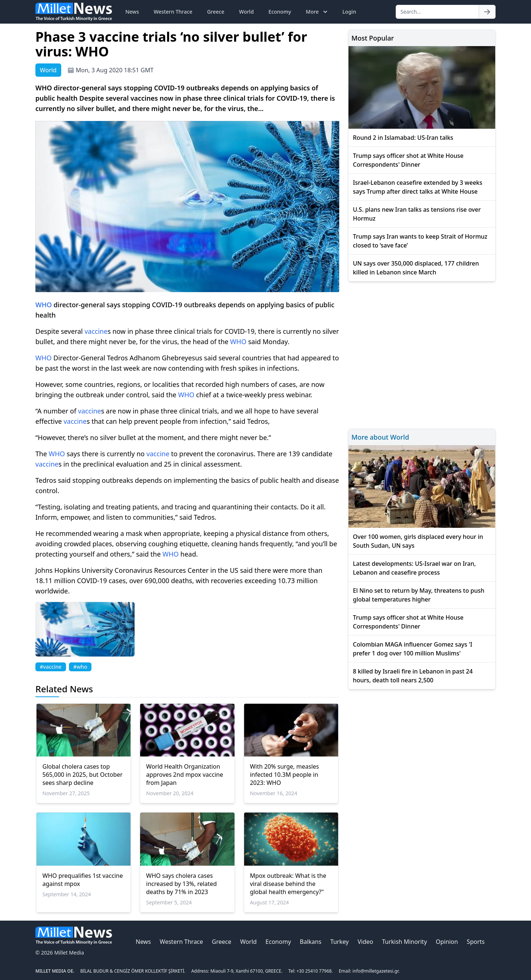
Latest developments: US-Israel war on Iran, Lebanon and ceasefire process (414, 568)
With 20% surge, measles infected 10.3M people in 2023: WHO (284, 775)
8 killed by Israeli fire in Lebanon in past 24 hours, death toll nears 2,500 (413, 676)
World (246, 12)
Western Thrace (173, 12)
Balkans (311, 942)
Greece (216, 12)
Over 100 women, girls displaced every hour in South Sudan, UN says (418, 541)
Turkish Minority (405, 942)
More (317, 12)
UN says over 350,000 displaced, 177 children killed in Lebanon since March (416, 268)
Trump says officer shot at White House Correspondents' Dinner (408, 160)
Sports (476, 942)
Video (365, 942)
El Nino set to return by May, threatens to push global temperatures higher (419, 595)
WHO (44, 305)
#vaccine (51, 667)
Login (349, 12)
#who (80, 667)
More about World (380, 437)
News (132, 12)
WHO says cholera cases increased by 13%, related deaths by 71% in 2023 (181, 884)
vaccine (96, 331)
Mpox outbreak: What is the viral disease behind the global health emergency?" (288, 884)
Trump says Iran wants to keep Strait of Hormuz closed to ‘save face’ (420, 241)
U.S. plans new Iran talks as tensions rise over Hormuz (417, 214)
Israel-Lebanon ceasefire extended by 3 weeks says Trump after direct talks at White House (418, 187)
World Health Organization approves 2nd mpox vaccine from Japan (185, 775)
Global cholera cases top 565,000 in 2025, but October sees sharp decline (82, 775)
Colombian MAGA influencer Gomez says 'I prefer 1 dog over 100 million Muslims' (413, 649)
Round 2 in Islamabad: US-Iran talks (403, 138)
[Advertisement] (422, 354)
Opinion (447, 942)
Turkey (340, 942)
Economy (280, 12)
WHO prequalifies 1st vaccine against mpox (83, 880)
